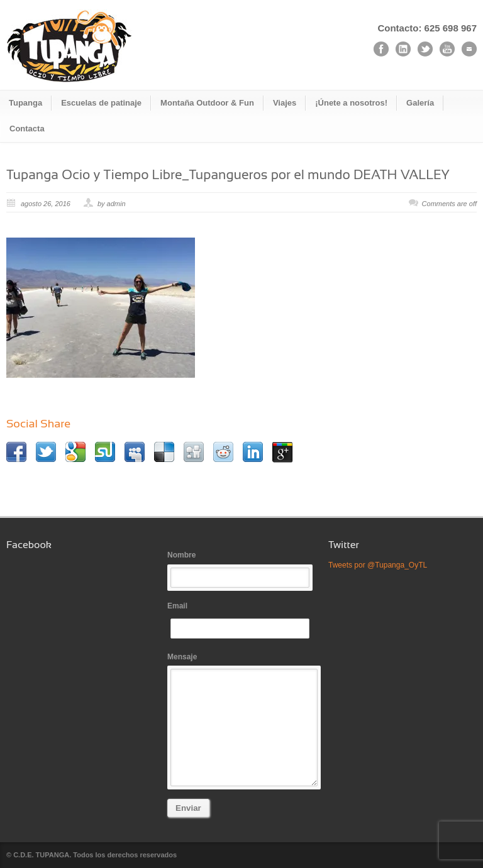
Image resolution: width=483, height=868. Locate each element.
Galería (420, 103)
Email (241, 620)
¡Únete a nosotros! (351, 103)
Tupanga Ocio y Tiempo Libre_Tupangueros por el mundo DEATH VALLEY (228, 174)
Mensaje (241, 720)
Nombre (241, 569)
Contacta (27, 129)
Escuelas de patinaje (101, 103)
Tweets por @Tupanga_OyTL (378, 565)
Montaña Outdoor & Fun (207, 103)
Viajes (285, 103)
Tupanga (25, 103)
